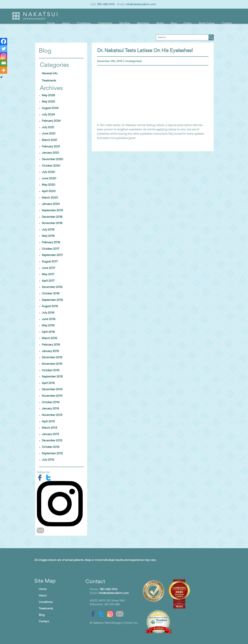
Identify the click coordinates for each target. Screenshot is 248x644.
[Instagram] (4, 56)
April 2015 (48, 383)
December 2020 (52, 159)
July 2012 (48, 460)
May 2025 (48, 102)
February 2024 (51, 121)
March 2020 (50, 198)
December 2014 (52, 389)
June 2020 (49, 179)
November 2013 (52, 415)
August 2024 (50, 108)
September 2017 (52, 255)
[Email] (4, 63)
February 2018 (51, 242)
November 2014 (52, 396)
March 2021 (49, 140)
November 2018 (52, 223)
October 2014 (51, 402)
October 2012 (51, 447)
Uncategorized (133, 61)
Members (143, 23)
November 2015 (52, 364)
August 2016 (50, 306)
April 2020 (49, 191)
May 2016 (48, 326)
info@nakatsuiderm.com (141, 4)
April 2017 (48, 281)
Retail (160, 23)
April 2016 (48, 332)
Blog (174, 23)
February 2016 (51, 345)
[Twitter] (4, 49)
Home (51, 23)
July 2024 (48, 115)
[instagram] (61, 504)
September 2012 (52, 454)
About (66, 23)
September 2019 (52, 211)
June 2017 (48, 268)
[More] (4, 70)
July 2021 (48, 127)
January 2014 (50, 409)
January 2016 (50, 351)
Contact (227, 23)
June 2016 (49, 319)
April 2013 (48, 422)
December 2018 (52, 217)
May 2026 (48, 95)
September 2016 (52, 300)
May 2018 (48, 236)
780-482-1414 (106, 4)
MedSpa (125, 23)
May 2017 (48, 274)
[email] (41, 530)
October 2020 (51, 166)
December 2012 (52, 441)
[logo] (35, 19)
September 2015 (52, 377)
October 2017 (51, 249)
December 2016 (52, 287)
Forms (188, 23)
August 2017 (50, 262)
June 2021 (49, 134)
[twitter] (49, 478)
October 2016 (51, 294)
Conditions (84, 23)
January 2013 (50, 434)
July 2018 (48, 230)
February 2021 (51, 147)
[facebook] (41, 478)
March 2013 (49, 428)
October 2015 (51, 370)
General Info (50, 74)
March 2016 (49, 338)
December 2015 (52, 358)
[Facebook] (4, 41)
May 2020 (49, 185)
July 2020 (48, 172)
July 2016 (48, 313)
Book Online (207, 23)
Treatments (105, 23)
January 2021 (50, 153)
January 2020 (51, 204)
